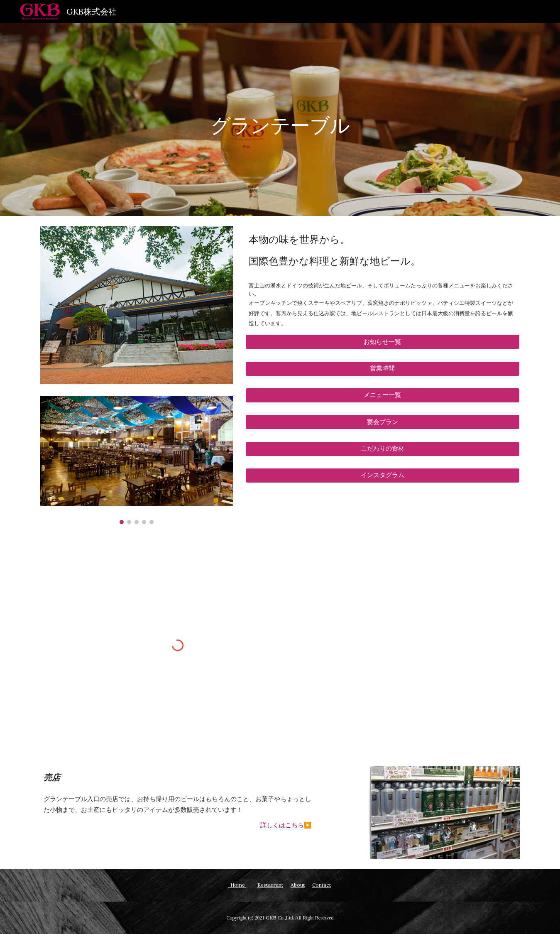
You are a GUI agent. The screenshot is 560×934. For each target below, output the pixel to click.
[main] (280, 119)
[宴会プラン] (383, 422)
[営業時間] (383, 368)
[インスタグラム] (383, 476)
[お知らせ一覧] (383, 342)
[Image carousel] (137, 460)
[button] (383, 395)
